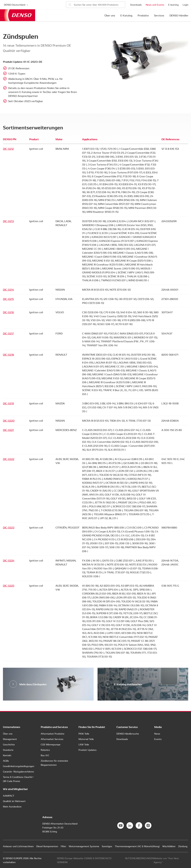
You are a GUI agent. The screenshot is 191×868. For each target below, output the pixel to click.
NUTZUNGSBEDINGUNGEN (139, 858)
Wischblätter (169, 846)
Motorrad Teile (86, 739)
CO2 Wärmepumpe (51, 744)
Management (10, 739)
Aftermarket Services (52, 739)
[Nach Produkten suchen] (96, 5)
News (157, 734)
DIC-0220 (9, 420)
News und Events (155, 5)
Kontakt (7, 755)
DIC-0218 (8, 354)
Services (159, 15)
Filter (63, 846)
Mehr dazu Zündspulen (33, 684)
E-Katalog (126, 15)
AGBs (6, 761)
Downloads (136, 5)
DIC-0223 (9, 527)
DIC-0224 (9, 560)
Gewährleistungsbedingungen (19, 766)
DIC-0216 (8, 312)
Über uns (110, 15)
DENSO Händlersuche (128, 734)
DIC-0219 (8, 403)
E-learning (173, 5)
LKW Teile (84, 744)
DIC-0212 (8, 149)
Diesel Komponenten (47, 846)
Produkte (143, 15)
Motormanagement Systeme (84, 846)
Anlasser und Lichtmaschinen (18, 846)
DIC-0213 (8, 221)
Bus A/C (45, 755)
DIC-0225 (9, 585)
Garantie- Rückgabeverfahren (18, 771)
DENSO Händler (179, 15)
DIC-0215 (8, 299)
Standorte (8, 750)
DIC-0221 (8, 430)
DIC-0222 (9, 459)
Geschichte (9, 744)
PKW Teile (84, 734)
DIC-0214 (8, 289)
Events (158, 739)
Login (185, 5)
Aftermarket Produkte (53, 734)
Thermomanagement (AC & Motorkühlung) (137, 846)
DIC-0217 (8, 333)
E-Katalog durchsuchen (128, 684)
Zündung (183, 846)
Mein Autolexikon (12, 806)
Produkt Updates (88, 750)
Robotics (45, 750)
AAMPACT (9, 796)
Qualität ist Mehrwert (14, 801)
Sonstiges (107, 846)
